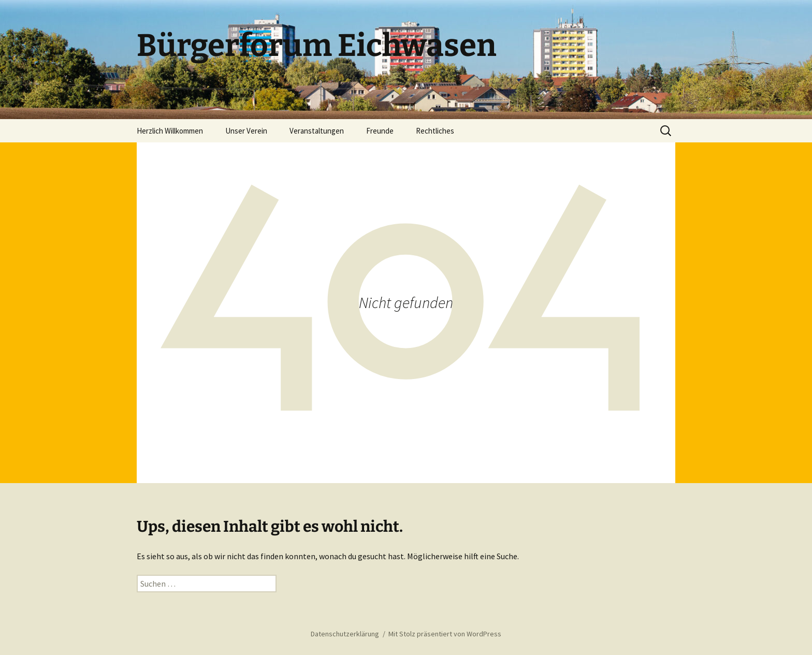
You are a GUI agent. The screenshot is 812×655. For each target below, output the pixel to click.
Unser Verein (246, 131)
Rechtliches (435, 131)
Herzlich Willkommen (170, 131)
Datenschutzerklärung (345, 634)
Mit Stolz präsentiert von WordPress (445, 634)
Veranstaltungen (317, 131)
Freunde (380, 131)
